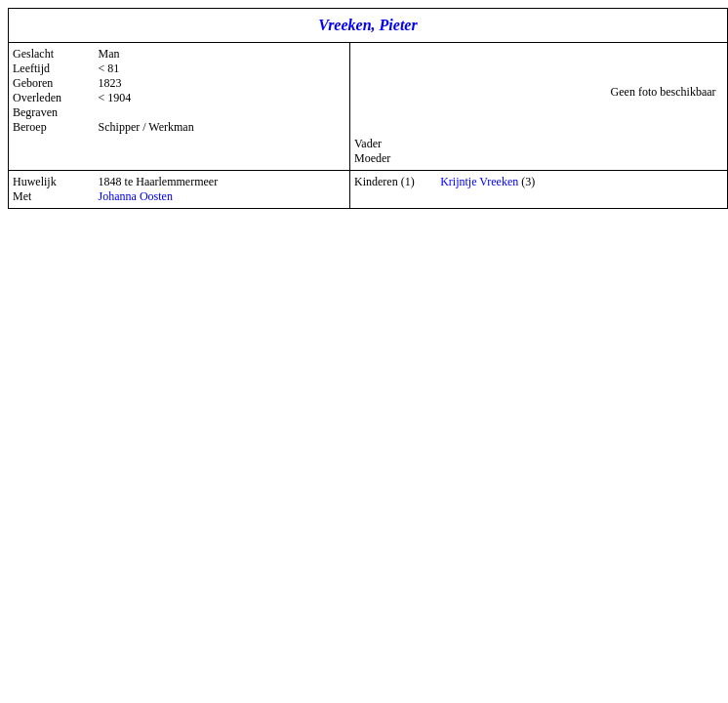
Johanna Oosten (136, 196)
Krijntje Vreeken (479, 182)
